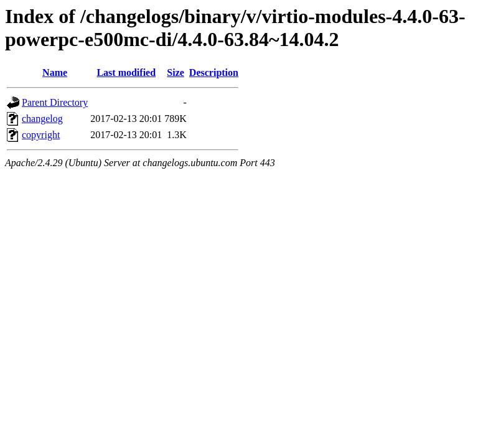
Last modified (126, 72)
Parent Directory (55, 102)
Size (176, 72)
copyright (41, 135)
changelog (42, 119)
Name (55, 72)
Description (214, 72)
